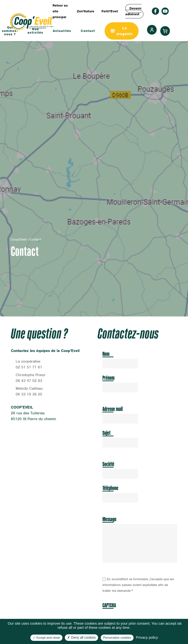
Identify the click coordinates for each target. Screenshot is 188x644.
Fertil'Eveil (110, 11)
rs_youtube (165, 11)
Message (109, 519)
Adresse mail (113, 409)
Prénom (108, 378)
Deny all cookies (81, 637)
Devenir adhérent (133, 11)
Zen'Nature (86, 11)
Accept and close (46, 638)
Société (108, 464)
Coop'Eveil (19, 239)
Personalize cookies (117, 638)
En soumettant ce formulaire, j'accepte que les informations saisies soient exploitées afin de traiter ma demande (138, 585)
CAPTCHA (109, 605)
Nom (106, 354)
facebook (155, 11)
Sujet (106, 433)
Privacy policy (147, 637)
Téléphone (110, 488)
